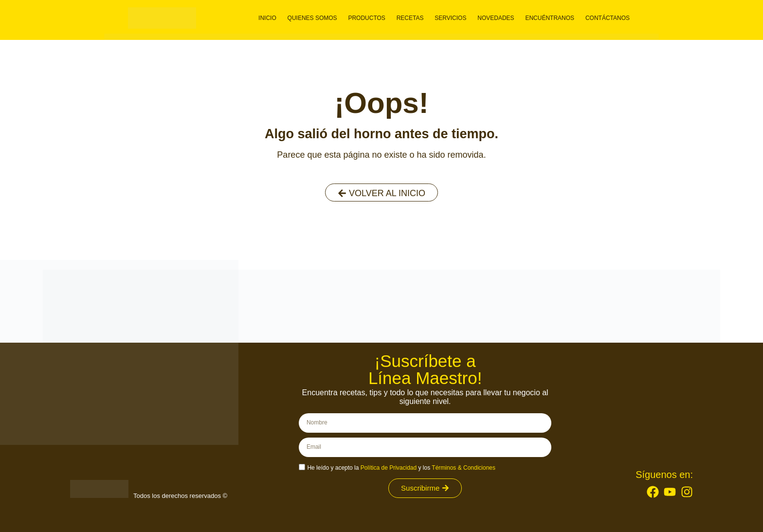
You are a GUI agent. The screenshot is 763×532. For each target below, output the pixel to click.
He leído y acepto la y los (401, 468)
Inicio (275, 18)
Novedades (497, 18)
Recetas (414, 18)
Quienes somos (318, 18)
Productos (371, 18)
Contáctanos (606, 18)
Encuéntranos (549, 18)
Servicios (452, 18)
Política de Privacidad (389, 468)
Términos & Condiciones (463, 468)
